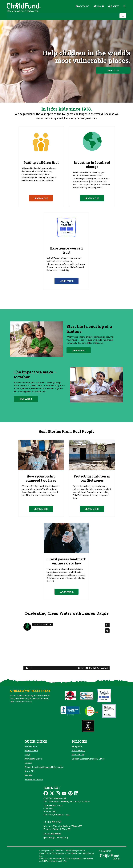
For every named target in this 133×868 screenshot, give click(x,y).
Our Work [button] (26, 399)
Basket (114, 6)
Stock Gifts (30, 771)
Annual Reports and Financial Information (44, 767)
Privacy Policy (78, 750)
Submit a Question (52, 833)
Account (83, 6)
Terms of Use (78, 754)
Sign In (99, 6)
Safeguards (77, 746)
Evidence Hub (31, 750)
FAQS (27, 754)
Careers (28, 763)
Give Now (113, 70)
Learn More (41, 198)
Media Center (31, 746)
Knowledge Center (33, 759)
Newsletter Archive (34, 779)
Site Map (29, 775)
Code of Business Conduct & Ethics (88, 759)
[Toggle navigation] (123, 16)
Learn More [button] (79, 350)
